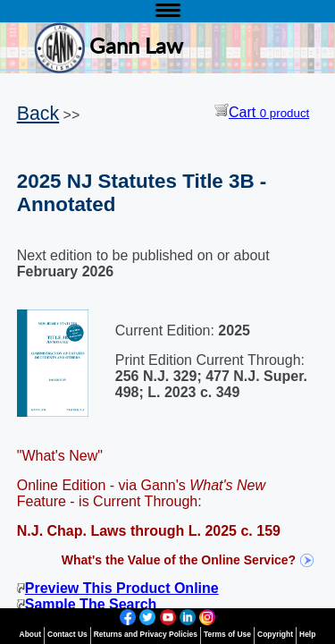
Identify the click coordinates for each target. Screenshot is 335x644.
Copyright (275, 634)
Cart (262, 112)
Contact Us (67, 634)
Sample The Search (87, 604)
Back (38, 114)
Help (307, 634)
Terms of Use (227, 634)
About (30, 634)
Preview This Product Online (118, 588)
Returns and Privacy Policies (146, 634)
